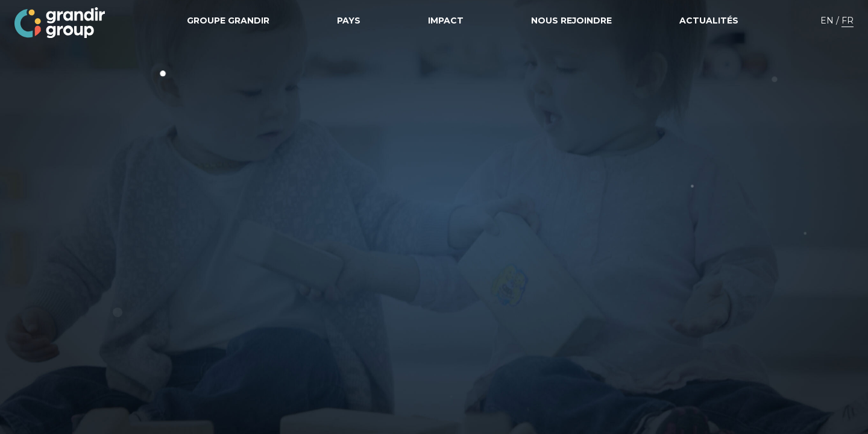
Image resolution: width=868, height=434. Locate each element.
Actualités (709, 20)
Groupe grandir (228, 20)
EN (827, 20)
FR (848, 20)
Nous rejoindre (571, 20)
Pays (349, 20)
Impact (446, 20)
